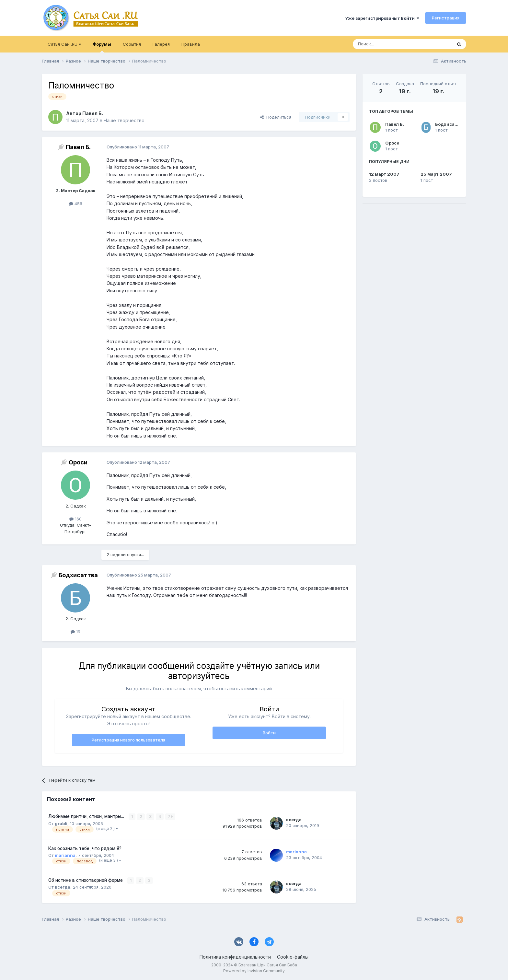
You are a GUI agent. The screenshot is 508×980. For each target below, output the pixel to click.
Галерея (161, 44)
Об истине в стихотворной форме (86, 880)
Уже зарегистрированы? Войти (382, 18)
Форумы (102, 47)
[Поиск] (387, 44)
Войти (269, 733)
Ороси (392, 143)
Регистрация (446, 18)
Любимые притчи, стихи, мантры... (87, 816)
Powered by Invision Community (254, 970)
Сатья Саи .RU (64, 44)
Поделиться (276, 117)
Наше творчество (124, 120)
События (132, 44)
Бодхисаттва (450, 124)
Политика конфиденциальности (235, 957)
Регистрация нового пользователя (128, 740)
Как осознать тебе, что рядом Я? (85, 848)
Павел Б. (395, 124)
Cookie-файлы (293, 957)
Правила (191, 44)
